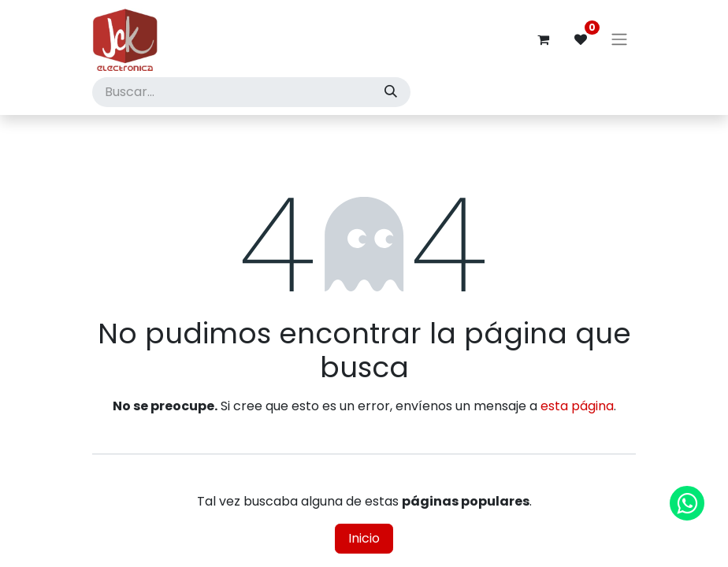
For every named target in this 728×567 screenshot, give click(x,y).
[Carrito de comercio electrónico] (543, 39)
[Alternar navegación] (619, 40)
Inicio (364, 538)
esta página (577, 406)
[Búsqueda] (391, 92)
